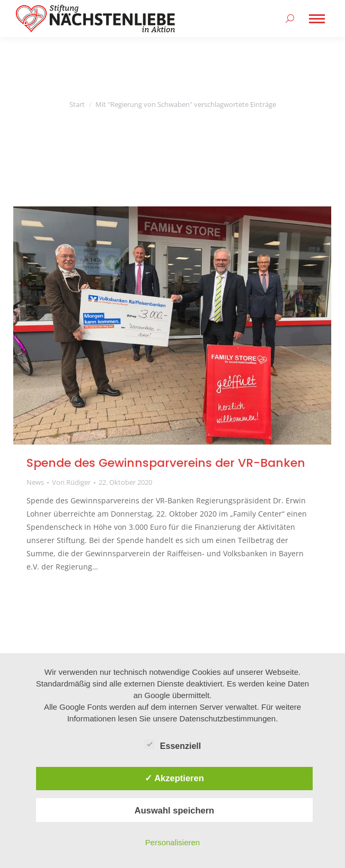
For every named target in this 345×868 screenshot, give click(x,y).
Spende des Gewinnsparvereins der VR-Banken (166, 463)
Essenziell (172, 744)
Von (71, 482)
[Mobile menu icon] (317, 19)
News (35, 482)
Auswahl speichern (174, 810)
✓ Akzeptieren (174, 778)
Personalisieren (172, 842)
